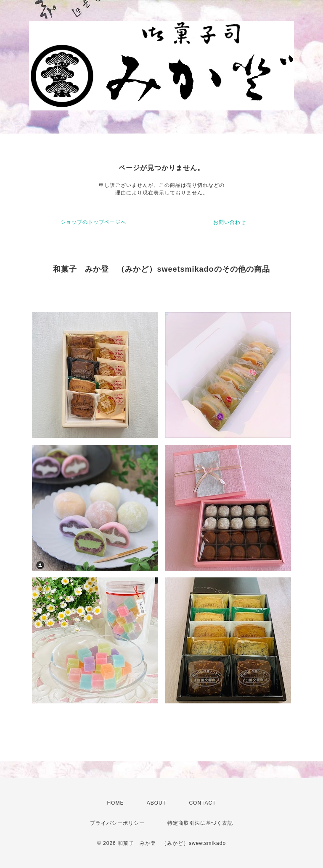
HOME (115, 803)
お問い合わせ (230, 222)
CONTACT (202, 803)
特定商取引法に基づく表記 (200, 823)
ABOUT (156, 803)
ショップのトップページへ (93, 222)
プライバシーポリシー (117, 823)
